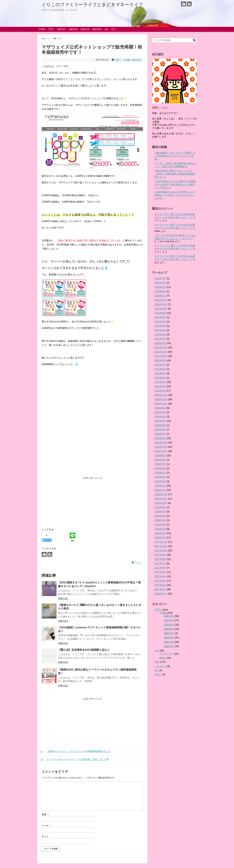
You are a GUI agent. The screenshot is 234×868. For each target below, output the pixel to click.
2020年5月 (160, 421)
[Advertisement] (92, 437)
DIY (156, 670)
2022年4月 (160, 330)
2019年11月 (161, 447)
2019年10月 (161, 451)
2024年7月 (160, 278)
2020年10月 (161, 404)
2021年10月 (161, 356)
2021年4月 (160, 378)
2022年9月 (160, 313)
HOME (42, 29)
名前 (46, 814)
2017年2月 (160, 585)
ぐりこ (138, 562)
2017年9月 (160, 555)
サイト (45, 836)
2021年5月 (160, 373)
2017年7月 (160, 563)
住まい (158, 674)
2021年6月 (160, 369)
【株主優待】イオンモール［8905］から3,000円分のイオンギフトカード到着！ (175, 156)
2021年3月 (160, 382)
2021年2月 (160, 386)
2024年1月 (160, 287)
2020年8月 (160, 412)
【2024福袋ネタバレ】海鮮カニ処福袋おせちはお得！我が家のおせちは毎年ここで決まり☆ (175, 184)
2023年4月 (160, 291)
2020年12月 (161, 395)
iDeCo (163, 658)
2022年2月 (160, 339)
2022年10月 (161, 309)
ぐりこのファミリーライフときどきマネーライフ (92, 5)
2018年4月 (160, 525)
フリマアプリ (166, 654)
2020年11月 (161, 399)
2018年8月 (160, 507)
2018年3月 (160, 529)
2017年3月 (160, 581)
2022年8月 (160, 317)
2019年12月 (161, 443)
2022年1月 (160, 343)
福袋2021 (169, 616)
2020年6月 (160, 417)
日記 (113, 29)
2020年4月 (160, 425)
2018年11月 (161, 499)
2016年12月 (161, 594)
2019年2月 (160, 486)
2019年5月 (160, 473)
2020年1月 (160, 438)
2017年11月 (161, 546)
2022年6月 (160, 322)
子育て (51, 29)
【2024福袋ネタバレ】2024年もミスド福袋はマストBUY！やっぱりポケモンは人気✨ (175, 195)
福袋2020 (97, 29)
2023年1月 (160, 296)
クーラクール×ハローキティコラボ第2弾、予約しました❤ (74, 760)
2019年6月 (160, 468)
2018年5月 (160, 520)
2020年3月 (160, 430)
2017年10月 (161, 551)
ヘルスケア (160, 666)
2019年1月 (160, 490)
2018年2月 (160, 533)
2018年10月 (161, 503)
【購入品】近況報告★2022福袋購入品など (84, 650)
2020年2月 (160, 434)
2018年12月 (161, 494)
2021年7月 (160, 365)
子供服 (126, 60)
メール (47, 825)
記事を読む (63, 598)
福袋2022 (169, 620)
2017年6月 (160, 568)
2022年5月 (160, 326)
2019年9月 (160, 456)
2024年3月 (160, 283)
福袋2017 (62, 29)
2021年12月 (161, 348)
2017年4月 (160, 576)
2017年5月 (160, 572)
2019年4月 (160, 477)
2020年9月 (160, 408)
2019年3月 (160, 481)
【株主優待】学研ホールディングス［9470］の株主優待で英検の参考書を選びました (175, 174)
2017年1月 (160, 589)
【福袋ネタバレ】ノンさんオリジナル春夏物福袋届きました (75, 752)
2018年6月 (160, 516)
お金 (106, 29)
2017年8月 (160, 559)
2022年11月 (161, 304)
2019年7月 (160, 464)
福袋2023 (169, 625)
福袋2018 (73, 29)
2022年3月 (160, 335)
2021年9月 (160, 360)
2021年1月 (160, 391)
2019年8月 (160, 460)
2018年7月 (160, 512)
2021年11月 (161, 352)
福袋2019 (85, 29)
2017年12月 (161, 542)
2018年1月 (160, 538)
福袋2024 (169, 629)
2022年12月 (161, 300)
